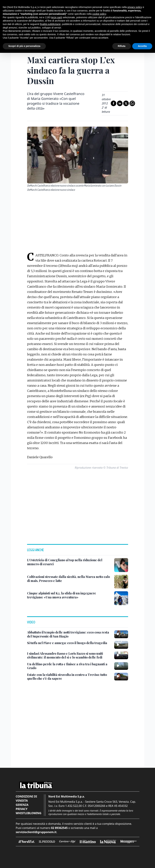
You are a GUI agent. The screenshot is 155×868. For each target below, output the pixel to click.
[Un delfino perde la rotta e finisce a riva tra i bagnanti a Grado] (69, 666)
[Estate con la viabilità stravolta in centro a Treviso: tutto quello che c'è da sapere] (69, 677)
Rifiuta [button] (122, 46)
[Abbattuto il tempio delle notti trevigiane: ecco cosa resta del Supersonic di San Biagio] (69, 634)
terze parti (57, 17)
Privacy (22, 809)
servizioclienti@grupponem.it (36, 832)
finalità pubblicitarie (50, 24)
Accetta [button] (142, 46)
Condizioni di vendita (26, 799)
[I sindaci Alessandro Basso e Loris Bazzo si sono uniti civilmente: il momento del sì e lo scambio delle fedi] (69, 655)
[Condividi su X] (126, 103)
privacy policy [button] (135, 7)
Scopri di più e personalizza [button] (24, 46)
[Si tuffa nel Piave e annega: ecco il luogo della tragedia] (67, 643)
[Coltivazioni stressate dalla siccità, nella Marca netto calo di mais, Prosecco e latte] (69, 579)
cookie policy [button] (99, 14)
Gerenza (22, 805)
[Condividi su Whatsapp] (132, 103)
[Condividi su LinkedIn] (120, 103)
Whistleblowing (29, 813)
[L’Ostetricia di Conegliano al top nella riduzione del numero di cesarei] (69, 562)
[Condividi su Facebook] (114, 103)
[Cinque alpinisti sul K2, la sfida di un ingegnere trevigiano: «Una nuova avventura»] (69, 595)
